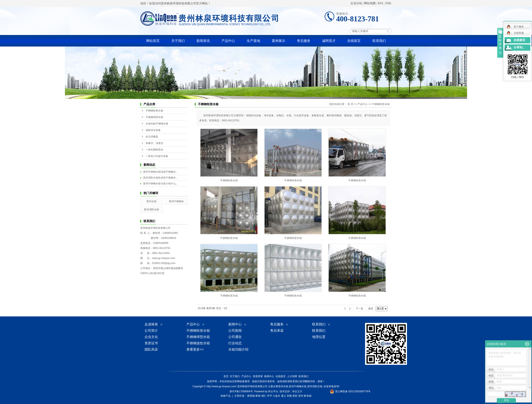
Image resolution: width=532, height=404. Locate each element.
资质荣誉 (258, 376)
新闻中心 (238, 324)
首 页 (350, 104)
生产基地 (253, 41)
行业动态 (235, 343)
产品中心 (228, 41)
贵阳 (295, 396)
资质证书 (151, 343)
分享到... (519, 47)
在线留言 (354, 41)
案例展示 (279, 41)
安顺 (289, 396)
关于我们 (178, 41)
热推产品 (226, 396)
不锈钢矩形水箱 (154, 111)
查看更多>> (195, 349)
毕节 (270, 396)
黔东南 (308, 396)
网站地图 (370, 3)
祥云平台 (273, 391)
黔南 (258, 396)
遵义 (284, 396)
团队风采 (151, 349)
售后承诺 (277, 331)
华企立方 (297, 391)
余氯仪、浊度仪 (154, 143)
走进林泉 (154, 324)
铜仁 (264, 396)
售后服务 (304, 41)
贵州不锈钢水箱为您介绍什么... (160, 184)
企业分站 (356, 3)
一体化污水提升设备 (157, 156)
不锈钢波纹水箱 (198, 343)
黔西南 (251, 396)
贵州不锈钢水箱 (298, 386)
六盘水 (276, 396)
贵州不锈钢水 (176, 201)
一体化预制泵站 (154, 150)
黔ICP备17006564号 (241, 391)
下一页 (359, 309)
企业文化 (151, 337)
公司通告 (235, 337)
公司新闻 (235, 331)
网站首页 (153, 41)
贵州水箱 (151, 201)
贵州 (301, 396)
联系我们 (379, 41)
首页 (226, 376)
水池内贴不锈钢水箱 (157, 124)
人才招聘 (292, 376)
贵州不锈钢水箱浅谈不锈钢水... (160, 172)
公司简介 (151, 331)
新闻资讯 (203, 41)
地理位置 (319, 337)
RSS (380, 3)
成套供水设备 (153, 130)
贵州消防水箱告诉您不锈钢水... (160, 178)
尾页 (371, 309)
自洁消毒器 (152, 137)
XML (388, 3)
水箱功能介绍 (238, 349)
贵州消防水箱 (151, 210)
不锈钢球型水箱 (154, 117)
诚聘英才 (329, 41)
